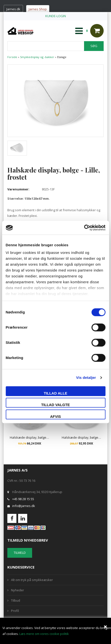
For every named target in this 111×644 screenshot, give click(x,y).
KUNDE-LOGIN (56, 16)
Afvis (55, 416)
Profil (15, 611)
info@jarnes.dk (24, 506)
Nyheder (18, 590)
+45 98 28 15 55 (23, 499)
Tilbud (16, 600)
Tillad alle (55, 393)
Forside (12, 57)
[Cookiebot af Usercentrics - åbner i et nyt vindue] (84, 228)
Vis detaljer (86, 378)
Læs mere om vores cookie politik (44, 634)
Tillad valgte (55, 405)
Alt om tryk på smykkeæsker (32, 580)
